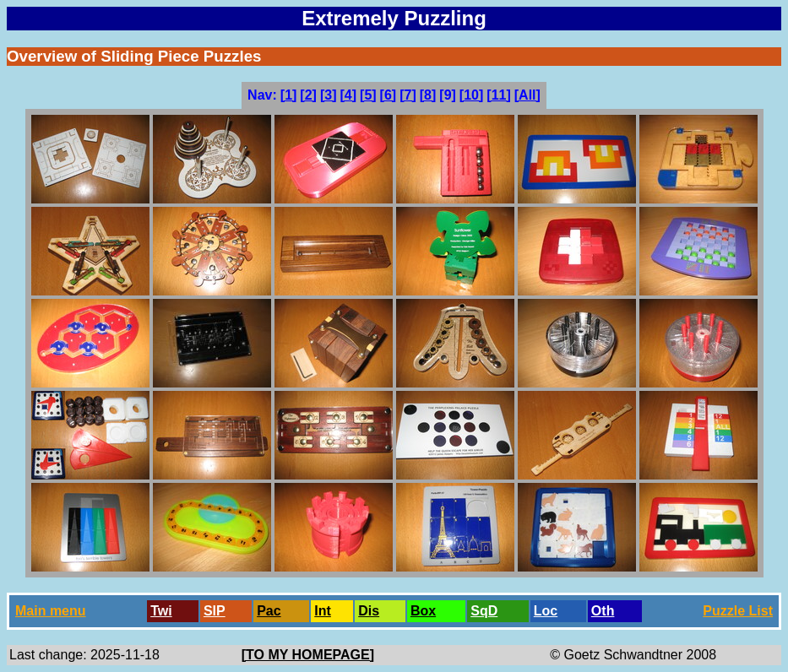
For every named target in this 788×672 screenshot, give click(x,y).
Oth (603, 611)
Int (323, 611)
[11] (498, 95)
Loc (546, 611)
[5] (368, 95)
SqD (484, 611)
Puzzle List (738, 611)
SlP (215, 611)
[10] (471, 95)
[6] (389, 95)
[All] (527, 95)
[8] (428, 95)
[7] (408, 95)
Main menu (51, 611)
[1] (289, 95)
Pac (269, 611)
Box (423, 611)
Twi (161, 611)
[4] (348, 95)
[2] (308, 95)
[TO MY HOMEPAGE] (308, 655)
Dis (369, 611)
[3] (329, 95)
